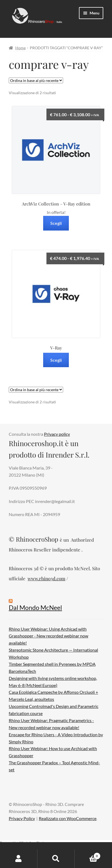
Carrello (87, 855)
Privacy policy (57, 434)
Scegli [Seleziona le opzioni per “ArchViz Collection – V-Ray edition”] (56, 223)
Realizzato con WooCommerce (68, 818)
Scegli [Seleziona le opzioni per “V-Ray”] (56, 360)
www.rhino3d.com (46, 578)
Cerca (56, 859)
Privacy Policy (22, 818)
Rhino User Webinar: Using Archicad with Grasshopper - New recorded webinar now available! (48, 636)
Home (20, 48)
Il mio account (19, 859)
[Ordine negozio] (36, 80)
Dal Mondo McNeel (35, 608)
